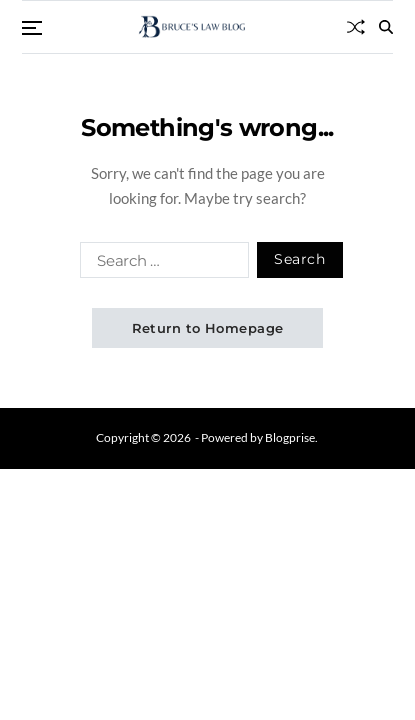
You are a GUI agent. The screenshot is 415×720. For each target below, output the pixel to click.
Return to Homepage (208, 328)
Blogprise (290, 437)
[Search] (386, 27)
